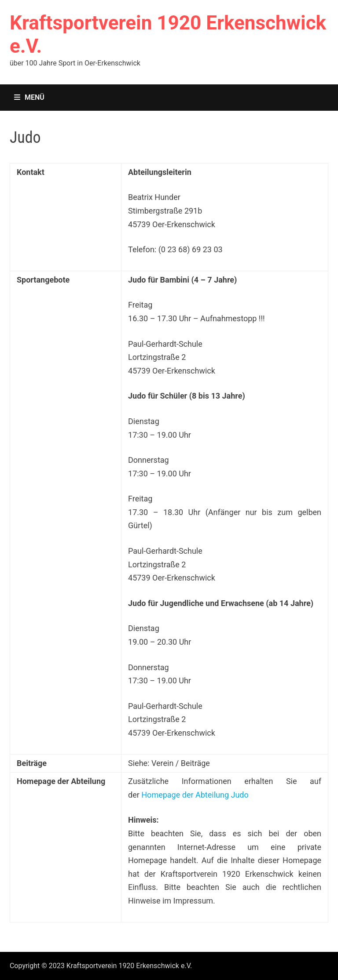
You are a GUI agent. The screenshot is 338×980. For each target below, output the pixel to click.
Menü (29, 97)
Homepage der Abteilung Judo (195, 795)
